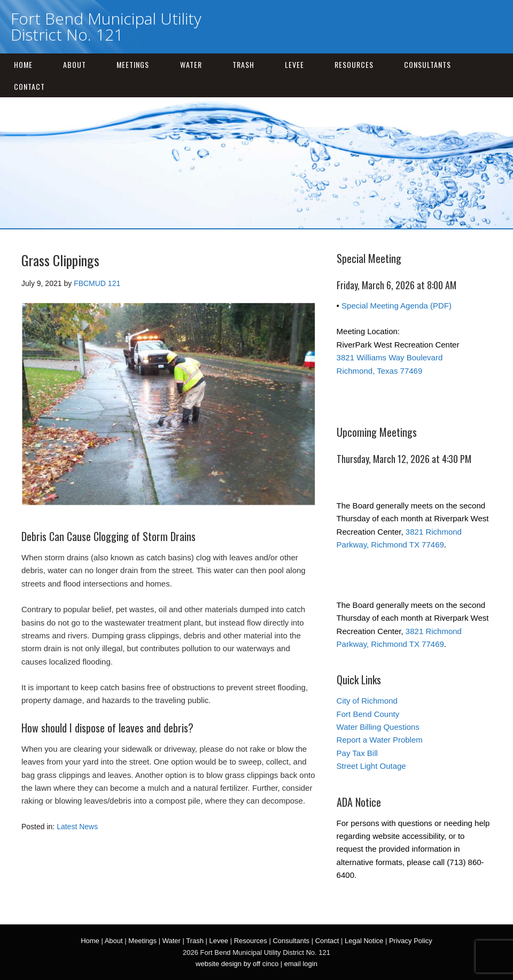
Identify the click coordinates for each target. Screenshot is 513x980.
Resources (354, 64)
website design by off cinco (237, 964)
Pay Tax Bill (357, 753)
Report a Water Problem (380, 740)
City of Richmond (367, 701)
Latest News (77, 827)
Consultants (428, 64)
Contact (29, 86)
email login (301, 964)
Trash (243, 64)
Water (191, 64)
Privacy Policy (411, 941)
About (75, 64)
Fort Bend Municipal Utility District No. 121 (106, 26)
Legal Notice (364, 941)
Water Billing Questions (378, 727)
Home (23, 64)
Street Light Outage (371, 766)
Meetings (133, 64)
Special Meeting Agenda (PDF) (397, 306)
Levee (294, 64)
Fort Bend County (368, 714)
